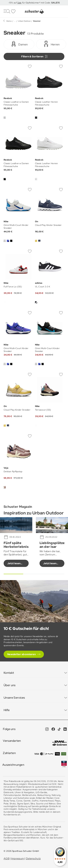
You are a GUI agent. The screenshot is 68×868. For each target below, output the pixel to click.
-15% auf (13, 3)
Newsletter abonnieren (21, 654)
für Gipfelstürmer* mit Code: (41, 3)
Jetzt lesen (14, 563)
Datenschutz (33, 858)
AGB (6, 858)
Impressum (18, 858)
